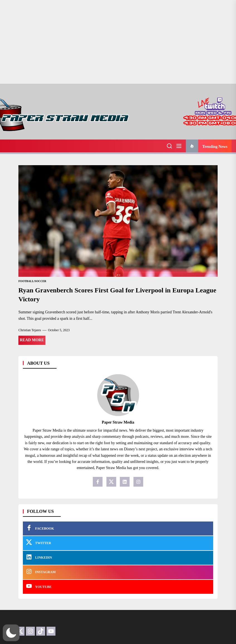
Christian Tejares (30, 330)
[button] (11, 633)
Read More (32, 340)
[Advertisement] (118, 42)
